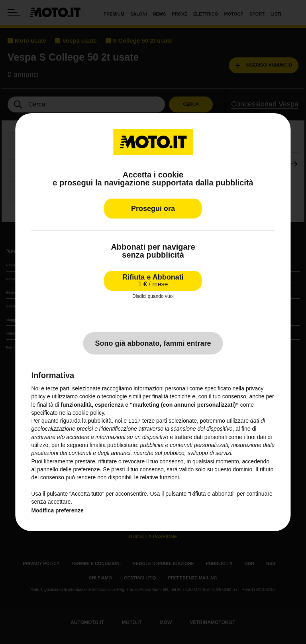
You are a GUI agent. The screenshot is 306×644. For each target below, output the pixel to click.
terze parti (155, 421)
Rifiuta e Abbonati (153, 280)
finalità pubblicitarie (113, 445)
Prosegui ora (153, 208)
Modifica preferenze (57, 510)
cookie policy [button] (88, 413)
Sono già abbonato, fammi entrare (153, 343)
